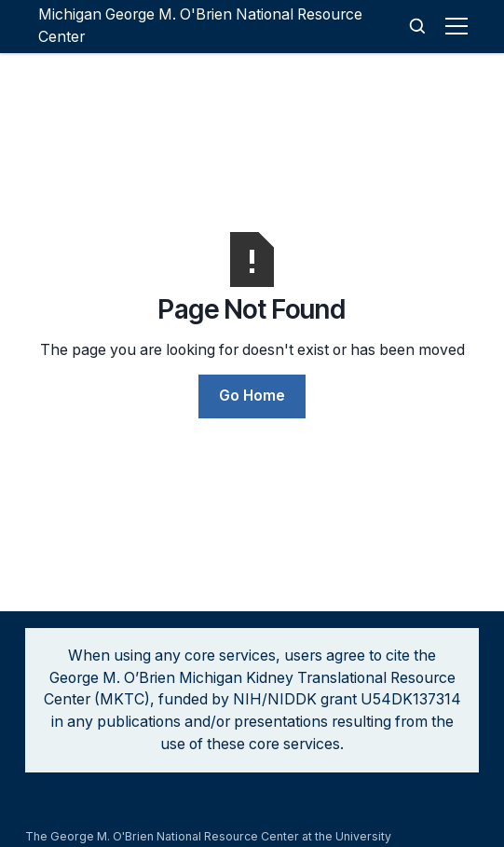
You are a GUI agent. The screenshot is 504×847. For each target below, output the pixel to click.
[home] (219, 27)
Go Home (252, 396)
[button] (460, 26)
